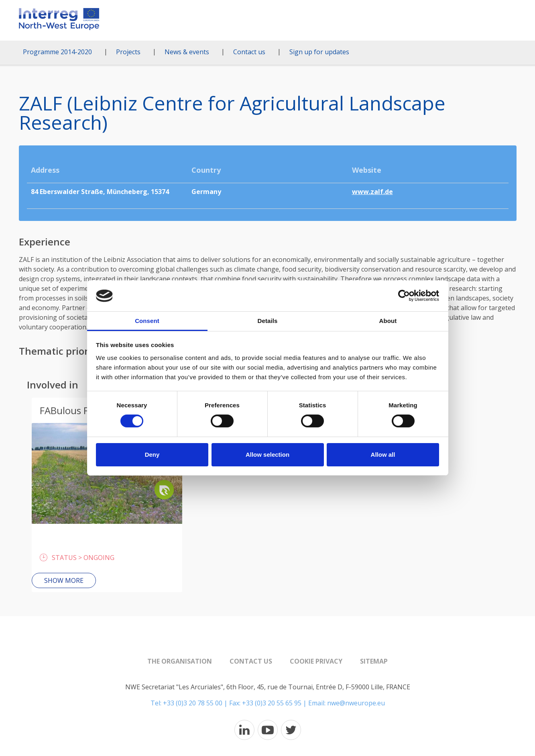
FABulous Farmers (80, 410)
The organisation (180, 661)
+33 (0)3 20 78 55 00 (193, 703)
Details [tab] (268, 321)
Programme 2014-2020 (57, 52)
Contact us (249, 52)
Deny (152, 455)
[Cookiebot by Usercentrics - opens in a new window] (404, 296)
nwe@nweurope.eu (356, 703)
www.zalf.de (372, 192)
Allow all (383, 455)
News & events (187, 52)
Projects (128, 52)
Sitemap (374, 661)
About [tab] (388, 321)
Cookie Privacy (316, 661)
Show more (64, 580)
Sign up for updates (319, 52)
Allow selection (267, 455)
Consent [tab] (147, 321)
